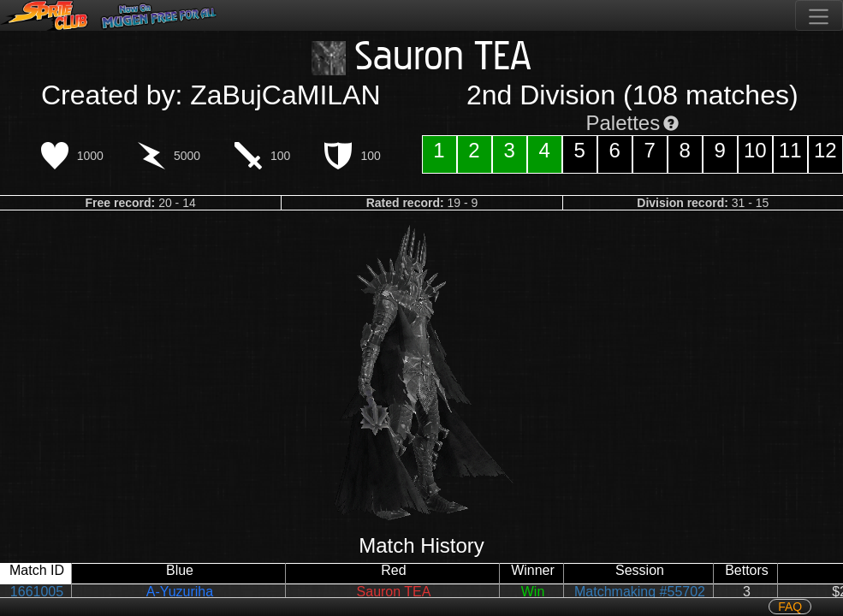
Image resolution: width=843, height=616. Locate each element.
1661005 (37, 592)
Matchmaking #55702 (640, 592)
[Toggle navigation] (819, 15)
